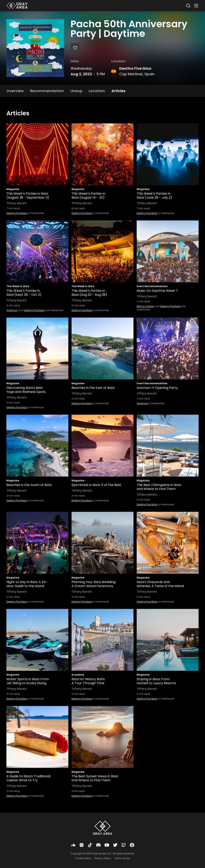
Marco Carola (145, 306)
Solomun (12, 310)
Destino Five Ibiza (135, 68)
